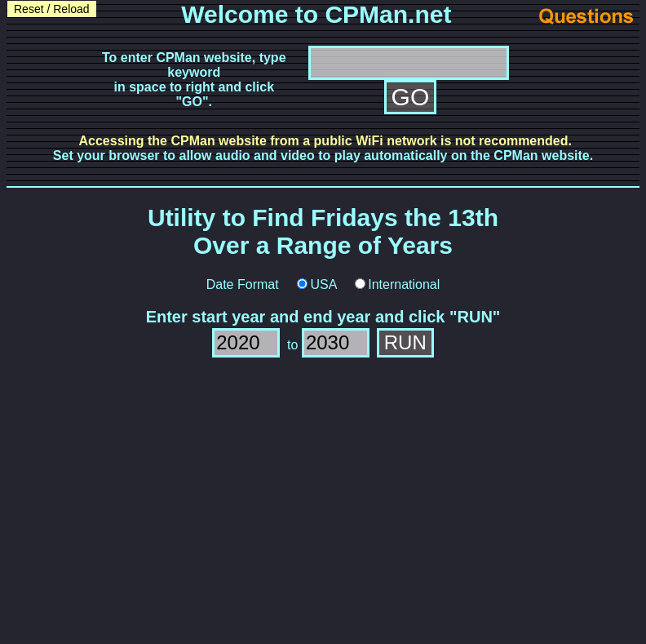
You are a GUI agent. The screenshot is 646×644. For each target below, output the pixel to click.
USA (323, 284)
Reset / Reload (52, 9)
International (404, 284)
